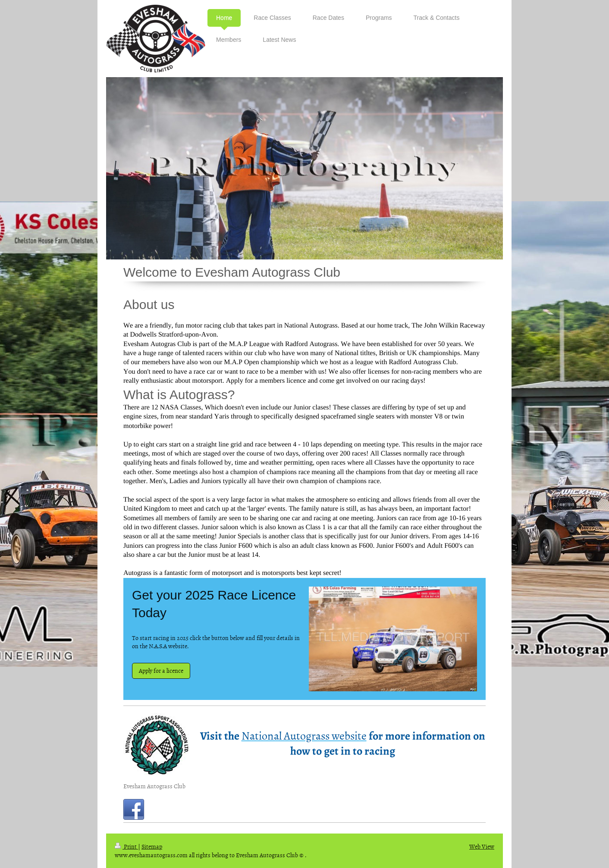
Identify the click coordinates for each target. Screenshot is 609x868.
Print (126, 846)
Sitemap (152, 846)
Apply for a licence (161, 670)
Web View (482, 846)
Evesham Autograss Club (154, 786)
